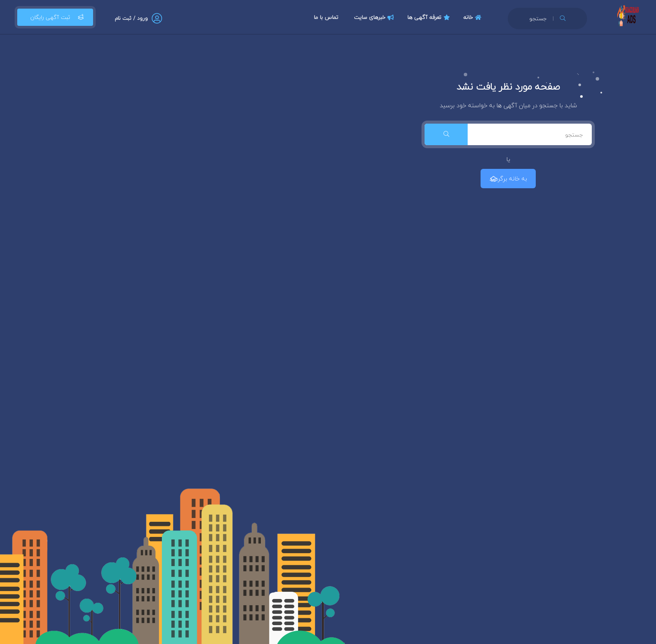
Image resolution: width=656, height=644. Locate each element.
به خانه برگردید (508, 179)
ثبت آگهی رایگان (55, 17)
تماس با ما (326, 17)
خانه (473, 17)
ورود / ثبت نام (131, 18)
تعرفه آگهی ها (430, 17)
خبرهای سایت (375, 17)
